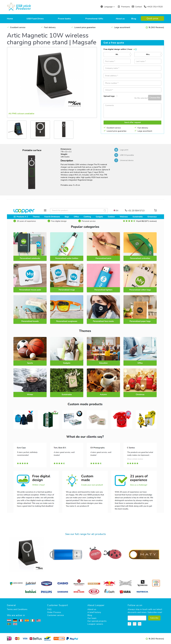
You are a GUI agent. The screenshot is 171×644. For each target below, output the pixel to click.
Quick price (152, 18)
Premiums (124, 7)
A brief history (94, 612)
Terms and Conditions (17, 609)
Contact (137, 7)
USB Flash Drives (35, 19)
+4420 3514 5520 (153, 7)
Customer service (56, 615)
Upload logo (111, 96)
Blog (134, 19)
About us (120, 19)
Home (10, 19)
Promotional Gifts (94, 19)
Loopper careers (95, 624)
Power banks (64, 19)
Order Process (54, 612)
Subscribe (154, 618)
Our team (92, 618)
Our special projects (97, 621)
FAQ (49, 609)
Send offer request (133, 122)
